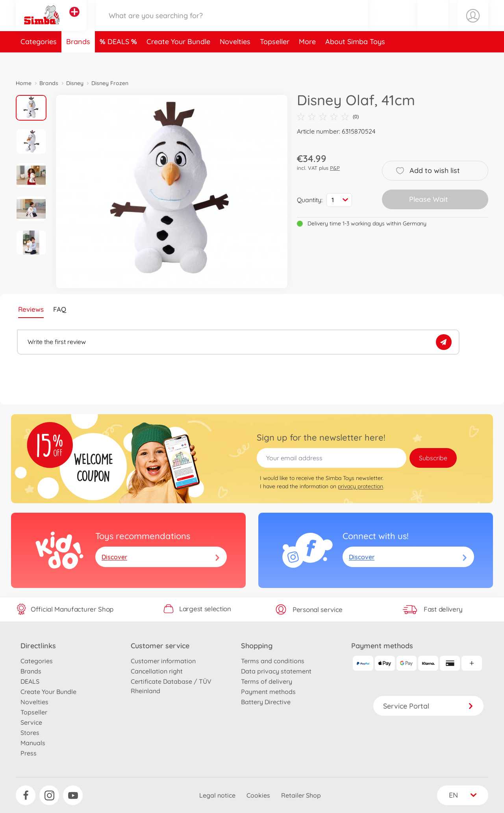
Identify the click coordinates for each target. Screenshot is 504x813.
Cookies (258, 795)
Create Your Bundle (178, 60)
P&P (335, 168)
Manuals (33, 743)
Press (29, 753)
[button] (433, 25)
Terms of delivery (267, 681)
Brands (78, 60)
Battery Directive (266, 702)
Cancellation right (157, 671)
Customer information (163, 661)
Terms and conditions (273, 661)
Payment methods (268, 692)
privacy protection (360, 486)
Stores (30, 733)
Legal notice (217, 795)
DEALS (119, 60)
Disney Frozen (110, 83)
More (307, 60)
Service (31, 722)
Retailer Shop (301, 795)
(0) (328, 117)
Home (24, 83)
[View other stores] (74, 21)
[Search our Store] (232, 25)
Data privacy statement (276, 671)
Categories (39, 60)
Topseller (275, 60)
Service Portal (428, 706)
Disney (75, 83)
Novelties (235, 60)
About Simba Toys (355, 60)
